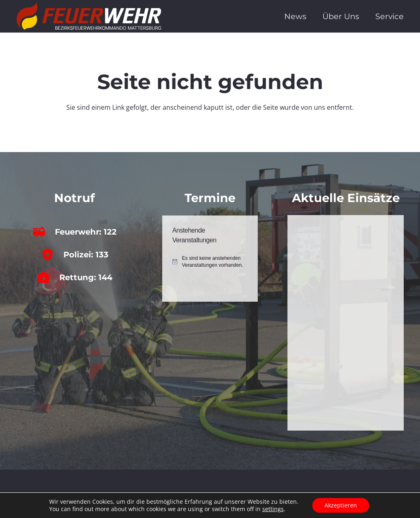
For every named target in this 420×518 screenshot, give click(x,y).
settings (273, 509)
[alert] (210, 262)
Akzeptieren (341, 505)
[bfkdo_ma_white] (89, 16)
